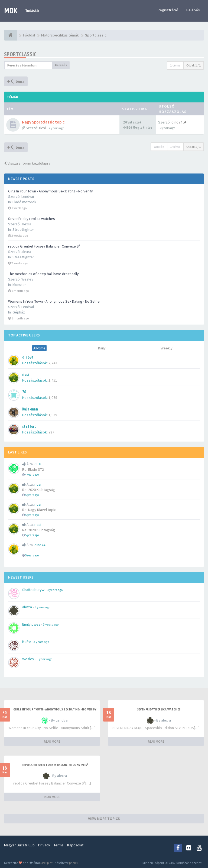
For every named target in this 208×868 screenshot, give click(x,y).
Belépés (193, 10)
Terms (59, 845)
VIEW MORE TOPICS (104, 819)
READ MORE (52, 741)
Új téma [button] (16, 81)
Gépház (19, 312)
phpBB (73, 863)
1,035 (53, 415)
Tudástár (32, 11)
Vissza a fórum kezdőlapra (27, 163)
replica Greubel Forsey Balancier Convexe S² (44, 246)
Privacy (44, 845)
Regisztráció (168, 10)
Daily (102, 348)
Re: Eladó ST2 (33, 469)
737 (51, 432)
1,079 (53, 398)
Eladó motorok (24, 202)
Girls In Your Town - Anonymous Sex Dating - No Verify (51, 191)
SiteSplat (46, 863)
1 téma (175, 65)
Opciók (159, 147)
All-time (39, 348)
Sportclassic (20, 54)
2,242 (53, 363)
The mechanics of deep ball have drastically (43, 274)
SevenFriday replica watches (32, 219)
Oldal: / (194, 65)
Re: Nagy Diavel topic (39, 510)
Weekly (167, 348)
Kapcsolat (75, 845)
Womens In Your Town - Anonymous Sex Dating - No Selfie (54, 301)
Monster (19, 285)
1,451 (53, 380)
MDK (11, 11)
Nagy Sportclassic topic (43, 122)
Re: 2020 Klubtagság (39, 490)
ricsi (42, 128)
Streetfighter (23, 229)
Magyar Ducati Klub (19, 845)
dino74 (177, 122)
